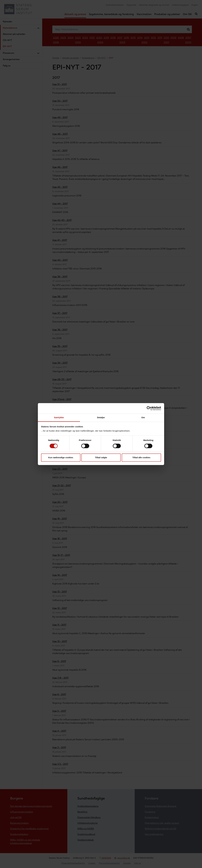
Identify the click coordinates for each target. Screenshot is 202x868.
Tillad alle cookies (141, 458)
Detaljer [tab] (101, 417)
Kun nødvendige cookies (61, 458)
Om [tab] (143, 417)
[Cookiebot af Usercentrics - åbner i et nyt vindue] (149, 408)
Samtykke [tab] (59, 417)
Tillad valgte (101, 458)
